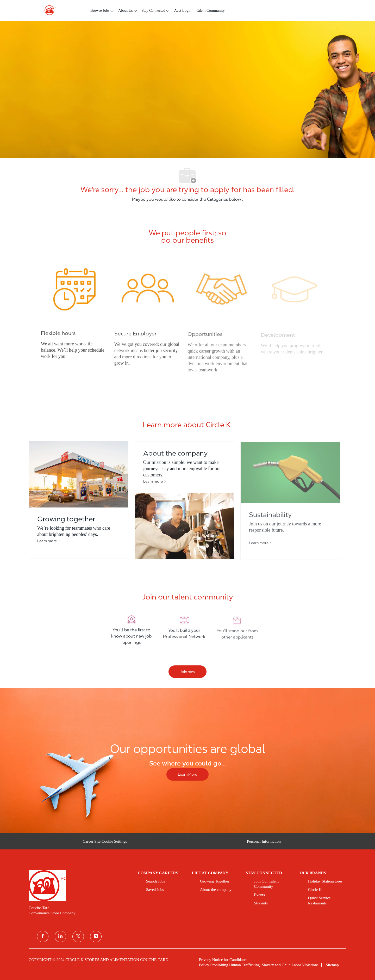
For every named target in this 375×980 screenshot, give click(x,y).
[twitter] (78, 936)
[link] (80, 886)
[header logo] (48, 10)
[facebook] (43, 936)
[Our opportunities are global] (187, 761)
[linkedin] (60, 936)
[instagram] (96, 936)
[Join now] (187, 672)
